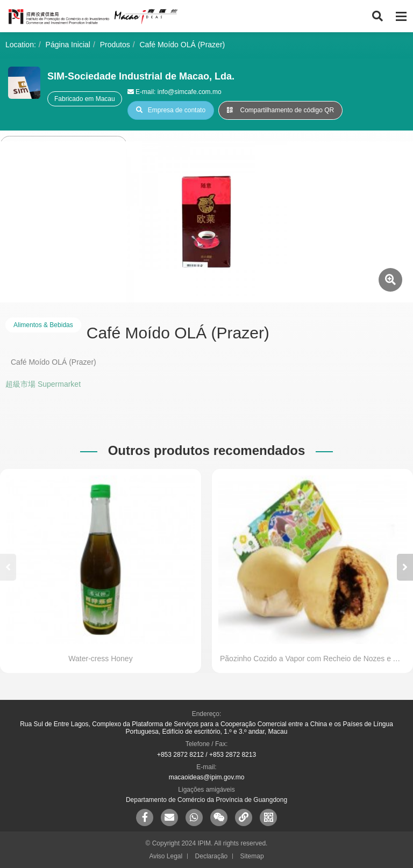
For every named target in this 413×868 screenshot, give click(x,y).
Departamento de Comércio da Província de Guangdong (206, 800)
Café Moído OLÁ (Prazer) (183, 45)
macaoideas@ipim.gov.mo (207, 777)
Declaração (212, 856)
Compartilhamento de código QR (280, 110)
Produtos (115, 45)
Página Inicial (68, 45)
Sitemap (252, 856)
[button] (405, 567)
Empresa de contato (171, 110)
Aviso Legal (166, 856)
